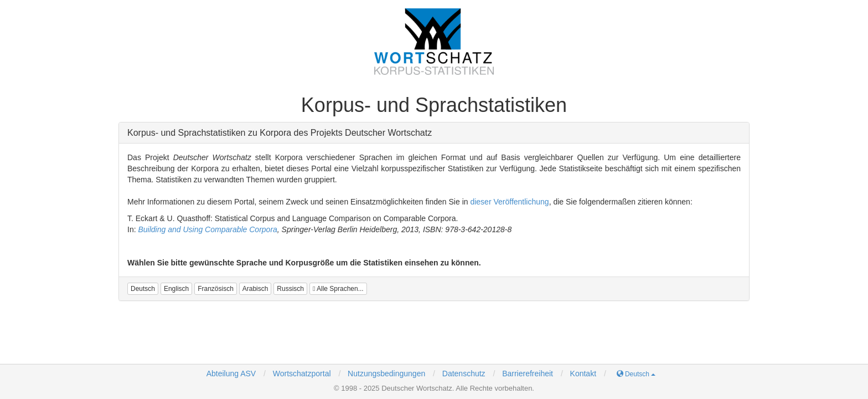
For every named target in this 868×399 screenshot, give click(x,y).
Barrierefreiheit (528, 374)
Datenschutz (464, 374)
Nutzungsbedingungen (386, 374)
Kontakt (583, 374)
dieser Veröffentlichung (509, 202)
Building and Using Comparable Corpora (207, 229)
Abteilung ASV (231, 374)
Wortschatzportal (301, 374)
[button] (143, 289)
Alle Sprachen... (338, 289)
